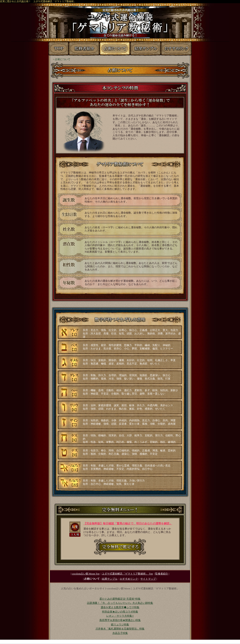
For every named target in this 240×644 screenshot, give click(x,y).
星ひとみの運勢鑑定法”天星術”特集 (120, 599)
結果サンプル (110, 579)
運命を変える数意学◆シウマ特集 (120, 607)
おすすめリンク (129, 579)
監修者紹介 (162, 574)
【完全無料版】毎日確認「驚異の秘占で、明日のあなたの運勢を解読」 (128, 523)
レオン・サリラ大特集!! (120, 616)
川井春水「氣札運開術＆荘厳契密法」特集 (120, 629)
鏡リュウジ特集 (120, 625)
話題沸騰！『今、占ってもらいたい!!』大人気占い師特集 (120, 603)
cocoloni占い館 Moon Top (86, 574)
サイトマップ (148, 579)
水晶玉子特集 (120, 633)
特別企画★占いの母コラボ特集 (120, 612)
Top (127, 574)
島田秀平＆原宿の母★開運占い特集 (120, 620)
